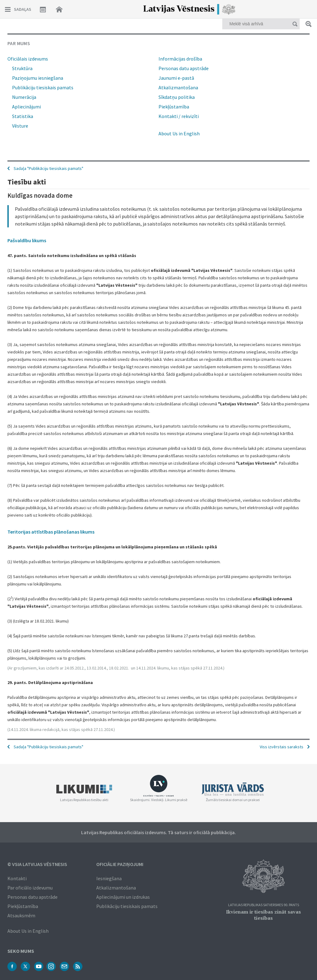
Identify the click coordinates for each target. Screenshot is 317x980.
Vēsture (20, 126)
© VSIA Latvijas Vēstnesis (37, 864)
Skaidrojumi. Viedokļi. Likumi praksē (159, 800)
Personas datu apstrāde (184, 68)
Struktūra (22, 68)
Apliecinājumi (26, 107)
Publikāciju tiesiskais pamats (43, 87)
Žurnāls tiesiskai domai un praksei (233, 800)
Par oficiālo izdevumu (30, 888)
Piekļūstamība (174, 107)
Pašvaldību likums (27, 240)
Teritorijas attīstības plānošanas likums (51, 532)
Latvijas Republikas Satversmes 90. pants (264, 905)
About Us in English (179, 133)
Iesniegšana (109, 878)
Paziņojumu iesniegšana (38, 78)
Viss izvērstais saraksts (282, 747)
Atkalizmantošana (178, 87)
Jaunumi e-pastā (176, 78)
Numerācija (24, 97)
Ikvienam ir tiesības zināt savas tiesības (263, 915)
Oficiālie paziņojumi (120, 864)
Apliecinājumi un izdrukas (123, 897)
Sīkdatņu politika (177, 97)
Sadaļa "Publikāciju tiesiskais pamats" (48, 747)
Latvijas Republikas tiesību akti (84, 800)
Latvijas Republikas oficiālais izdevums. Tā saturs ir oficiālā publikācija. (158, 832)
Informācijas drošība (180, 59)
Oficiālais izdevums (28, 59)
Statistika (23, 116)
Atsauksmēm (21, 915)
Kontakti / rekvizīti (179, 116)
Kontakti (17, 878)
